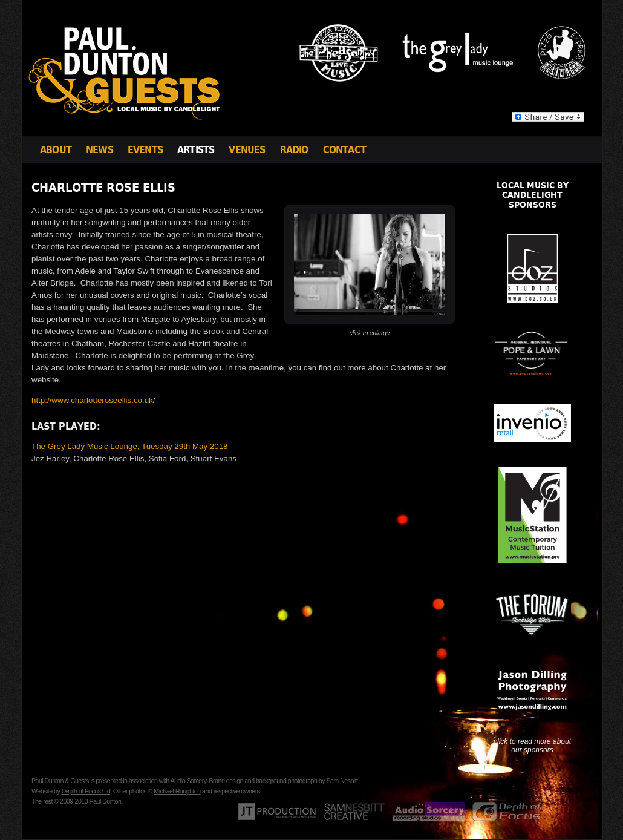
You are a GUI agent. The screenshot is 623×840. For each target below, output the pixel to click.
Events (145, 150)
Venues (247, 150)
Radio (294, 150)
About (56, 150)
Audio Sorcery (188, 781)
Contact (344, 150)
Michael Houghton (177, 791)
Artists (196, 150)
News (99, 150)
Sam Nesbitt (342, 781)
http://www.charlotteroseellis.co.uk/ (93, 400)
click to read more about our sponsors (532, 746)
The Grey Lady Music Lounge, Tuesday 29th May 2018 (130, 446)
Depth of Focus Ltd (86, 791)
